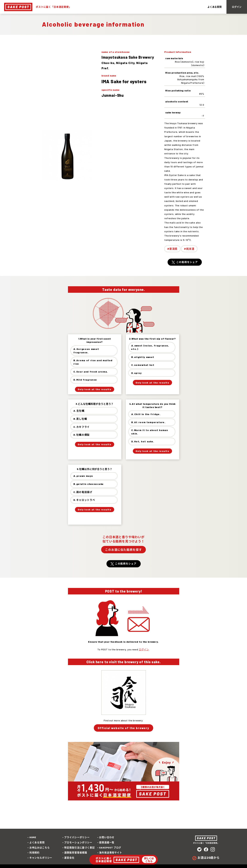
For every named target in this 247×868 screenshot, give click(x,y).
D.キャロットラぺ (84, 501)
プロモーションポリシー (78, 843)
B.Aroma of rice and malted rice (93, 363)
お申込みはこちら (40, 848)
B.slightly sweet (143, 358)
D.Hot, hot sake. (143, 442)
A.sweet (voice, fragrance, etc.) (150, 348)
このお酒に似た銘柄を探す (123, 550)
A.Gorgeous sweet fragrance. (86, 351)
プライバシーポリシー (77, 838)
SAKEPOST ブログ (110, 848)
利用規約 (34, 853)
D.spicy (137, 373)
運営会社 (69, 858)
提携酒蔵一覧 (107, 843)
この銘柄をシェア (187, 263)
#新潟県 (172, 249)
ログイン (235, 7)
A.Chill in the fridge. (146, 415)
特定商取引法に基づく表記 (79, 848)
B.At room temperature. (149, 423)
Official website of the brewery (123, 729)
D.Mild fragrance (85, 380)
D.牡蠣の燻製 (82, 435)
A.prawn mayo (83, 477)
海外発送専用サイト (111, 853)
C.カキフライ (82, 427)
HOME (33, 838)
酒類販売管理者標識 (76, 853)
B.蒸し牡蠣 (80, 419)
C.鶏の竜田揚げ (83, 492)
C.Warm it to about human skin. (150, 432)
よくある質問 (211, 7)
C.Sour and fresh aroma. (91, 372)
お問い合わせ (107, 838)
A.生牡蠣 (79, 411)
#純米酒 (189, 249)
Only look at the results (95, 390)
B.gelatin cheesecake (89, 484)
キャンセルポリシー (41, 858)
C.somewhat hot (143, 366)
